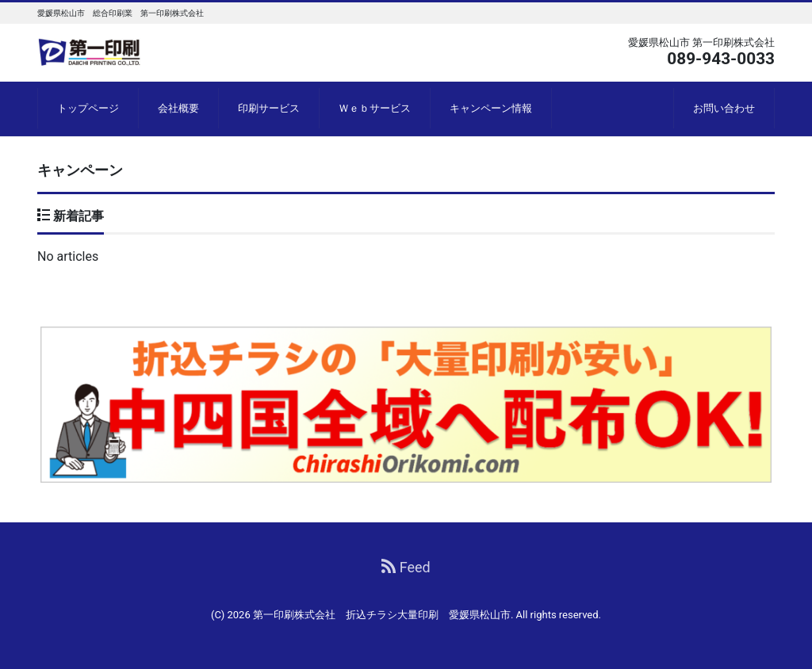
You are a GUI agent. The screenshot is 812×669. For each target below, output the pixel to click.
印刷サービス (269, 108)
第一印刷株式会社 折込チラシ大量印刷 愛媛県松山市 (382, 615)
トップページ (88, 108)
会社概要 (178, 108)
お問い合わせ (724, 108)
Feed (406, 567)
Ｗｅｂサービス (375, 108)
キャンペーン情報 (491, 108)
